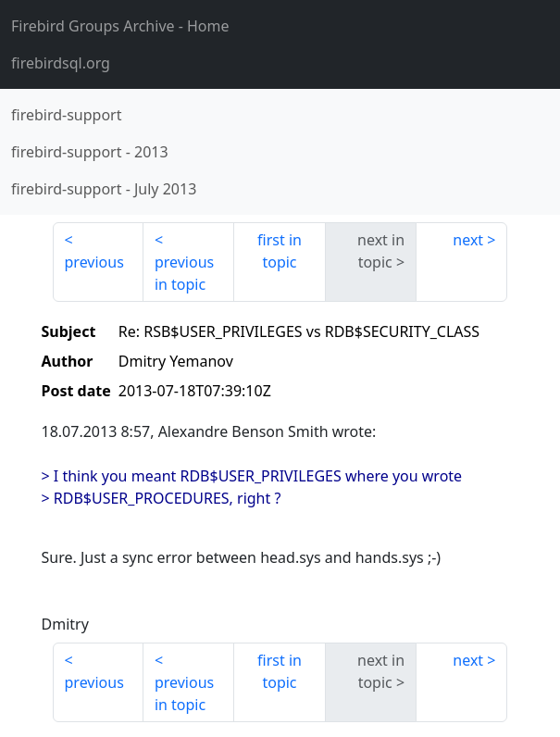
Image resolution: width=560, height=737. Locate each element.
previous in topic (184, 273)
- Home (120, 26)
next (468, 240)
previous (94, 262)
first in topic (280, 251)
